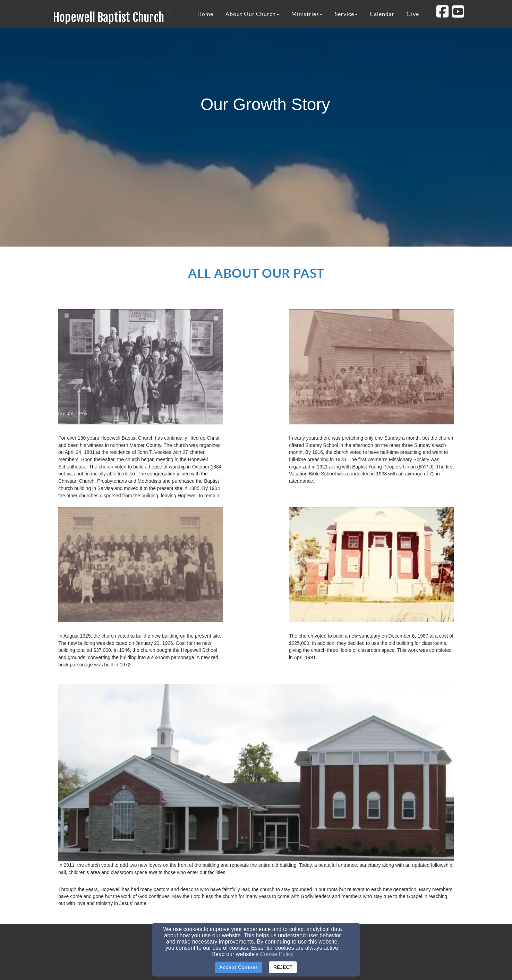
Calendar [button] (382, 14)
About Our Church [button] (252, 14)
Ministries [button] (307, 14)
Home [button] (205, 14)
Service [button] (346, 14)
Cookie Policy (277, 954)
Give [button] (413, 14)
